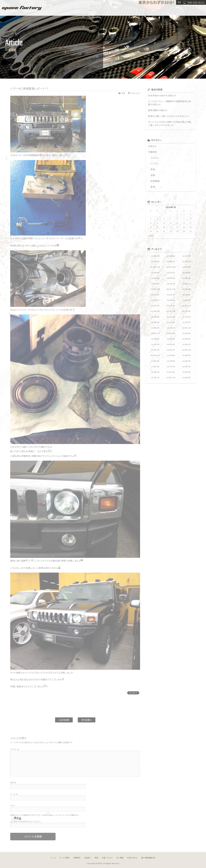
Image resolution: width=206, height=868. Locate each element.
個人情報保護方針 (148, 858)
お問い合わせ (179, 2)
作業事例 (84, 10)
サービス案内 (61, 10)
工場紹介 (106, 10)
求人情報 (173, 10)
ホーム (53, 858)
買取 (128, 10)
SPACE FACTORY (22, 8)
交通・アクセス (150, 10)
